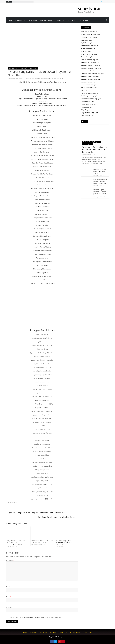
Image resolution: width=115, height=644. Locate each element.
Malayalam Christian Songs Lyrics (91, 62)
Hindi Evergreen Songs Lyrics (89, 46)
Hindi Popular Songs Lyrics (89, 48)
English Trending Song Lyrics (89, 43)
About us (53, 632)
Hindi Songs (33, 20)
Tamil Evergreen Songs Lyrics (89, 96)
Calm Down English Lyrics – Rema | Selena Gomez (57, 517)
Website (9, 607)
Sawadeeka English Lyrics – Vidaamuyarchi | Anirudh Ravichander (95, 149)
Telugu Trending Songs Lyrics (89, 113)
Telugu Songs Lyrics (87, 110)
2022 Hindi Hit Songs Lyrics (89, 32)
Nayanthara (46, 78)
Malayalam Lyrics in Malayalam (90, 76)
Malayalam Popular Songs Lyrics (90, 79)
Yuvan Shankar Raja (58, 78)
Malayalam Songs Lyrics (88, 82)
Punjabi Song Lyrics (87, 90)
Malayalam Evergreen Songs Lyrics (91, 68)
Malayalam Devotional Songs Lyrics (91, 65)
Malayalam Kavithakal (87, 71)
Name (9, 586)
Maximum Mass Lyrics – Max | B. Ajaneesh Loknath (42, 542)
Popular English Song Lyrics (89, 88)
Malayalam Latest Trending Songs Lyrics (92, 74)
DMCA (61, 632)
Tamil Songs (60, 20)
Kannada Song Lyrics (87, 57)
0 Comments (27, 78)
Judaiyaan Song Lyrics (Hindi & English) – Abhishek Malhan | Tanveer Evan (36, 513)
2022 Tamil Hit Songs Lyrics (89, 37)
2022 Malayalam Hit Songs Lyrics (90, 35)
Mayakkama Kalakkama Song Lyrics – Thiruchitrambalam (16, 542)
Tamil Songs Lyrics (33, 68)
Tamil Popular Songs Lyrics (89, 104)
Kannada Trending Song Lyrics (90, 60)
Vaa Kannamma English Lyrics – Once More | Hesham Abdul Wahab (100, 181)
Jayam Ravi (40, 78)
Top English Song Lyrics (88, 115)
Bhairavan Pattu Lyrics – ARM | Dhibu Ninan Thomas (100, 171)
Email (9, 597)
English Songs (20, 20)
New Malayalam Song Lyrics (89, 85)
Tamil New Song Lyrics (87, 102)
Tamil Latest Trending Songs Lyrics (17, 68)
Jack (22, 78)
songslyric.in (90, 8)
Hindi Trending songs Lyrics (89, 54)
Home (10, 20)
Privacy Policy (84, 20)
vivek (51, 78)
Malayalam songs (46, 20)
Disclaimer (34, 632)
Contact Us (72, 20)
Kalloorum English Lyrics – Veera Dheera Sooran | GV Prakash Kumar (100, 192)
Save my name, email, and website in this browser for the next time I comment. (35, 618)
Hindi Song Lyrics (86, 51)
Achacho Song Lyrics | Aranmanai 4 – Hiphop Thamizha (64, 542)
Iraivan (35, 78)
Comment (10, 560)
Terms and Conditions (73, 632)
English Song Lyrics (86, 40)
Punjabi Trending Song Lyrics (89, 93)
